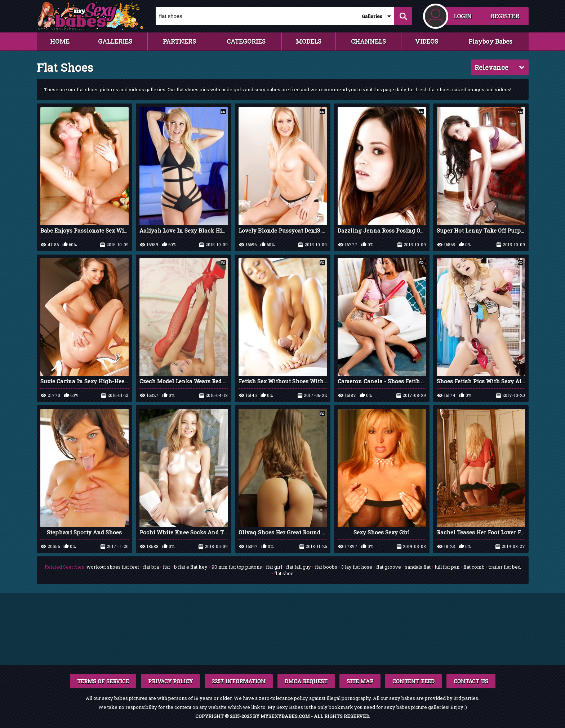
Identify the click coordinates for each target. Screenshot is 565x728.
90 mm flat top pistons (237, 567)
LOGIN (463, 16)
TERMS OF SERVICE (103, 681)
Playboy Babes (490, 41)
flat (166, 567)
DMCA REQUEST (306, 681)
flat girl (274, 567)
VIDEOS (427, 41)
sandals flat (418, 567)
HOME (60, 41)
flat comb (474, 567)
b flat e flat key (191, 567)
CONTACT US (471, 681)
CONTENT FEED (413, 681)
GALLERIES (115, 41)
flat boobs (326, 567)
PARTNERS (179, 41)
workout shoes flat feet (113, 567)
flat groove (389, 567)
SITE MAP (360, 681)
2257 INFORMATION (239, 681)
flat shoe (284, 573)
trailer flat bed (505, 567)
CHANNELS (368, 41)
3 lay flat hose (357, 567)
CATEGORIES (246, 41)
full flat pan (447, 567)
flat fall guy (299, 567)
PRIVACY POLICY (170, 681)
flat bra (151, 567)
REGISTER (505, 16)
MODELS (309, 41)
